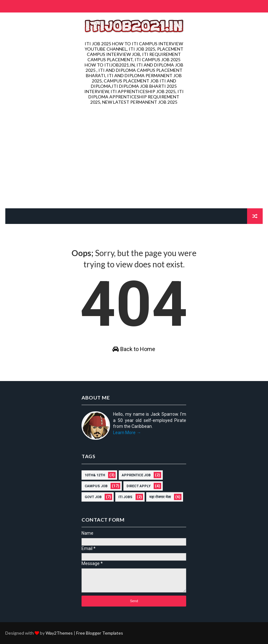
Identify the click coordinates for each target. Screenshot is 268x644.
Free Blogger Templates (100, 633)
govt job (93, 497)
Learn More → (127, 433)
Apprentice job (136, 475)
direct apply (139, 486)
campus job (96, 486)
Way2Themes (59, 633)
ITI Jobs (125, 497)
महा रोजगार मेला (160, 497)
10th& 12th (95, 475)
